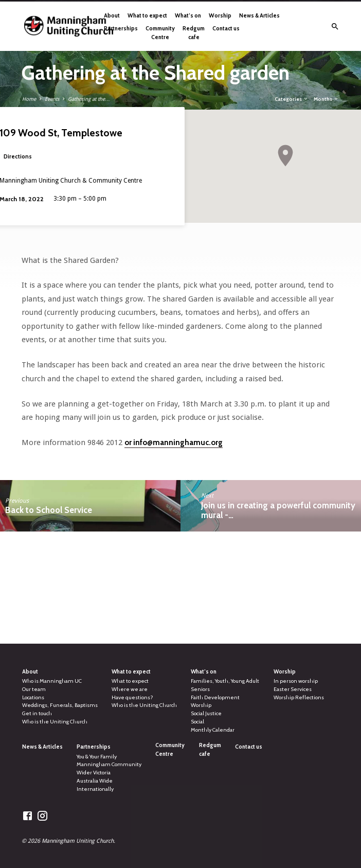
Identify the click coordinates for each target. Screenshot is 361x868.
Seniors (200, 689)
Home (29, 99)
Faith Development (215, 697)
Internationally (95, 789)
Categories (292, 99)
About (112, 15)
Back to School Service (49, 510)
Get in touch (37, 713)
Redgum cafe (194, 32)
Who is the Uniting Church (55, 722)
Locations (33, 697)
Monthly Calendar (213, 730)
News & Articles (259, 15)
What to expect (147, 15)
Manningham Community (109, 764)
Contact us (226, 28)
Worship (220, 15)
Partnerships (121, 28)
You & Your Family (97, 757)
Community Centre (160, 32)
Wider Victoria (94, 773)
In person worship (296, 681)
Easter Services (293, 689)
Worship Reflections (299, 697)
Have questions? (132, 697)
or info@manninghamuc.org (174, 442)
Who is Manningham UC (52, 681)
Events (52, 99)
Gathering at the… (89, 99)
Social (197, 722)
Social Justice (206, 713)
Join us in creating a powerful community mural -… (278, 510)
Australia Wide (95, 781)
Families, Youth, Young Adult (225, 681)
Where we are (130, 689)
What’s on (188, 15)
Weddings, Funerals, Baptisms (60, 705)
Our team (34, 689)
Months (326, 99)
